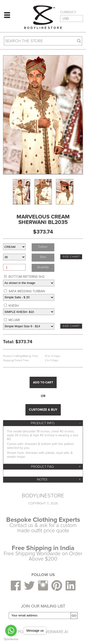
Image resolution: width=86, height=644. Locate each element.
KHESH (14, 306)
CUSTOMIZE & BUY (43, 410)
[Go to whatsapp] (11, 631)
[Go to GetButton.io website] (11, 639)
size (43, 257)
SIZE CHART (71, 257)
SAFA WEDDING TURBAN (27, 291)
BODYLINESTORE (43, 496)
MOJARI (14, 320)
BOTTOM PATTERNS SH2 (26, 277)
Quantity (43, 267)
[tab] (43, 423)
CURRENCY (68, 12)
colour (43, 247)
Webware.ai (56, 632)
